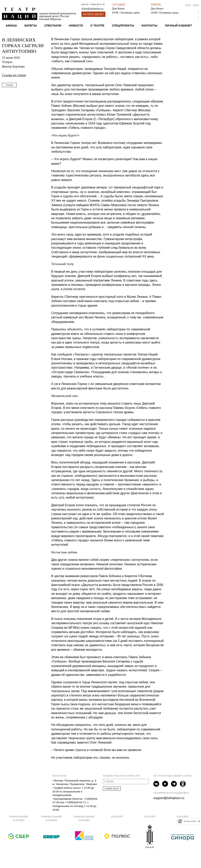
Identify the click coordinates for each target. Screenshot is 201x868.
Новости (76, 26)
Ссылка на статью (14, 75)
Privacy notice (190, 821)
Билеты (31, 26)
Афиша (11, 26)
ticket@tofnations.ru (92, 9)
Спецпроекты (123, 26)
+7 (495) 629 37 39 (97, 4)
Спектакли (53, 26)
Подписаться (112, 789)
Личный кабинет (178, 26)
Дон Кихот (118, 8)
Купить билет (93, 14)
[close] (199, 821)
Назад (9, 85)
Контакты (149, 26)
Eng (196, 5)
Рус (189, 5)
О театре (97, 26)
